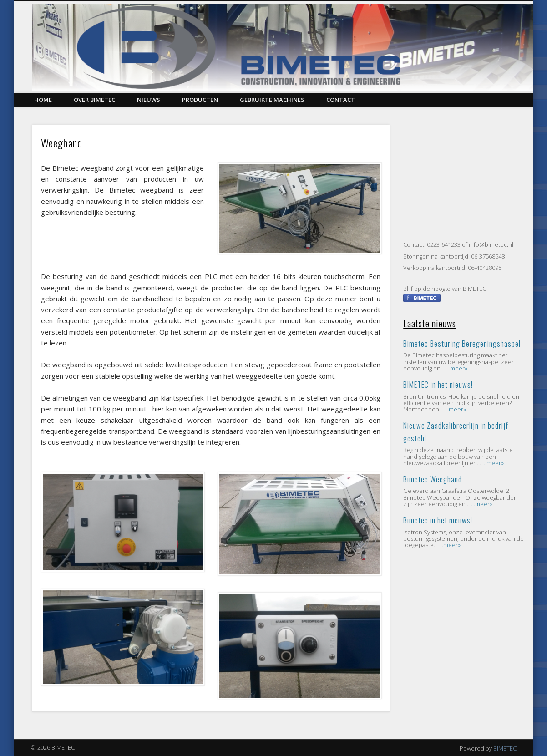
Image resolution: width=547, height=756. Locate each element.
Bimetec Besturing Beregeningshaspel (462, 343)
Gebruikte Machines (272, 100)
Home (43, 100)
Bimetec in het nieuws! (438, 520)
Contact (341, 100)
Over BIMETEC (94, 100)
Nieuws (149, 100)
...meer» (457, 368)
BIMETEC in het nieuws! (438, 384)
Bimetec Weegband (433, 479)
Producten (200, 100)
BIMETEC (505, 748)
